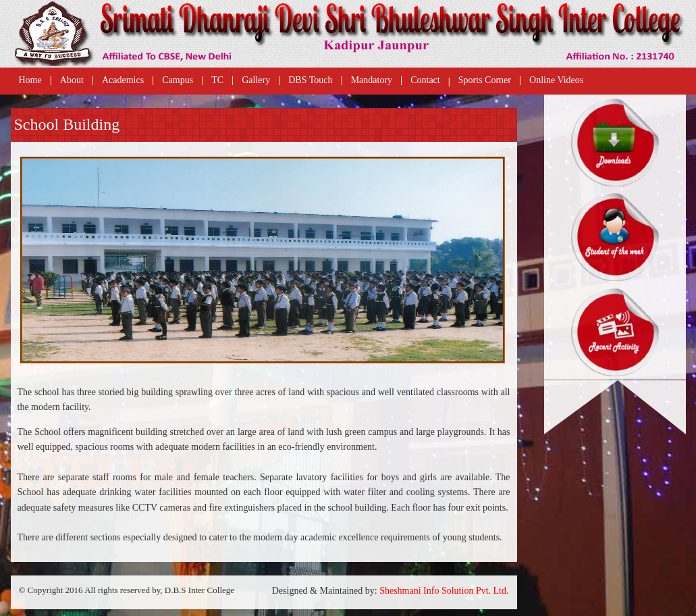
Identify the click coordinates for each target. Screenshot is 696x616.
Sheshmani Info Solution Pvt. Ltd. (444, 591)
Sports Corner (485, 80)
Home (30, 80)
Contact (425, 80)
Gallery (256, 80)
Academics (123, 80)
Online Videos (556, 80)
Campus (178, 80)
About (72, 80)
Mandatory (372, 80)
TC (217, 80)
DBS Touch (310, 80)
